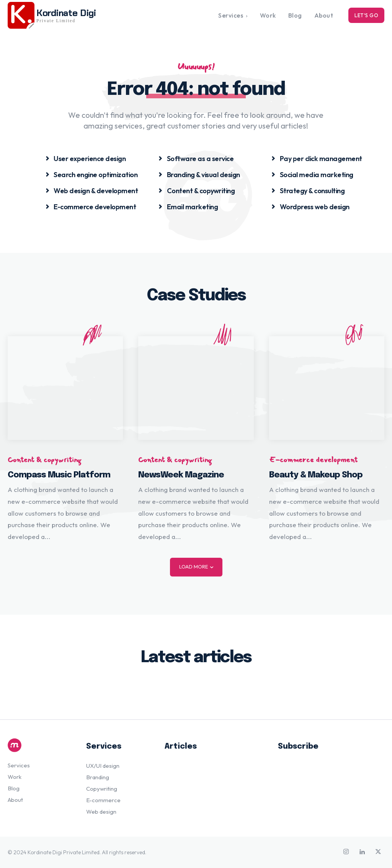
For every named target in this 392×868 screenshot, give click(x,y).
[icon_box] (85, 158)
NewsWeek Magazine (181, 475)
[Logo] (39, 745)
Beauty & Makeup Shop (316, 475)
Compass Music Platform (59, 475)
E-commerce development (313, 460)
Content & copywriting (44, 460)
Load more (196, 567)
